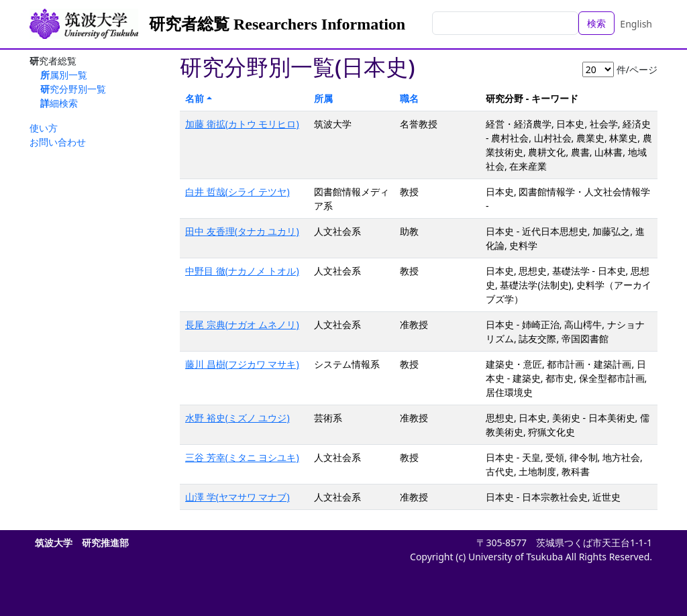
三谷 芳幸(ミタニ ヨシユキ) (242, 457)
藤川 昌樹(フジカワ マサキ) (242, 364)
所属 (323, 98)
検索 (596, 23)
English (636, 24)
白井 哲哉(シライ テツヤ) (237, 192)
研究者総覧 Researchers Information (277, 24)
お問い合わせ (58, 142)
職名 (409, 98)
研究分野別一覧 (73, 89)
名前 (195, 98)
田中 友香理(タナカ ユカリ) (242, 231)
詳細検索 (59, 103)
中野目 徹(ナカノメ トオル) (242, 271)
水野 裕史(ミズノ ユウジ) (237, 418)
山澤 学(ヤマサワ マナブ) (237, 497)
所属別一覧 (64, 75)
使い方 (44, 128)
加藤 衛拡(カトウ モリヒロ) (242, 124)
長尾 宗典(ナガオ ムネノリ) (242, 324)
